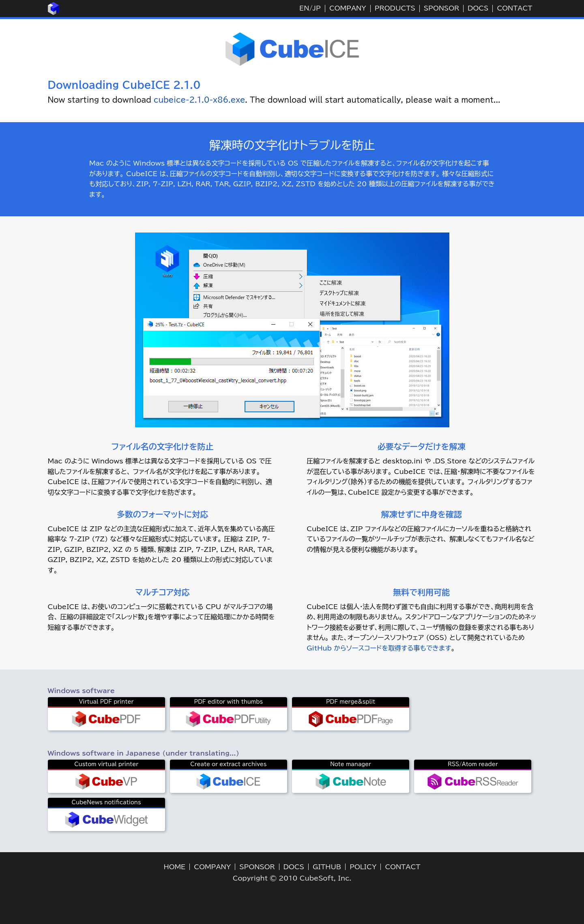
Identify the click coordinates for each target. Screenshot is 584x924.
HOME (175, 867)
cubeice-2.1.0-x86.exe (200, 100)
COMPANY (348, 8)
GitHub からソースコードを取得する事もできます (379, 648)
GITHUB (327, 867)
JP (316, 8)
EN (304, 8)
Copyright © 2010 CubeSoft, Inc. (292, 878)
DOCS (478, 8)
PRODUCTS (395, 8)
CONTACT (514, 8)
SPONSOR (441, 8)
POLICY (363, 867)
